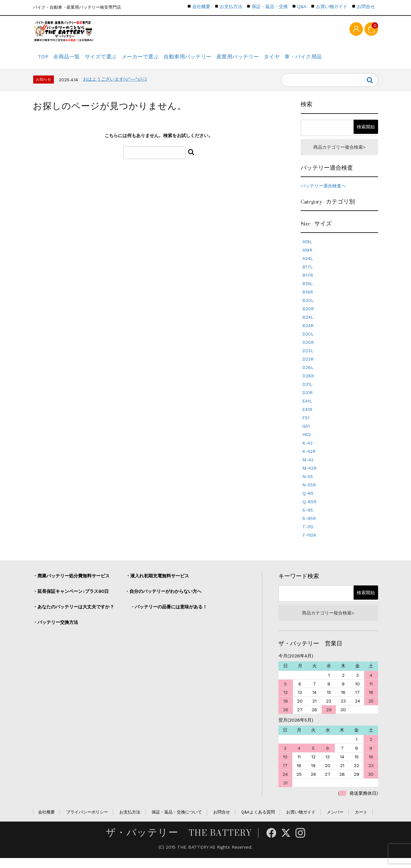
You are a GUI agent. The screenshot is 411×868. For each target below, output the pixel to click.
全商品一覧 (75, 60)
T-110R (309, 543)
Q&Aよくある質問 (258, 822)
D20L (308, 342)
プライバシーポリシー (87, 822)
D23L (308, 359)
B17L (308, 275)
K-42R (309, 459)
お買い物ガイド (332, 6)
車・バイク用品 (346, 60)
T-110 (308, 535)
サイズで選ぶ (115, 60)
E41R (307, 417)
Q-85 (308, 501)
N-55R (309, 493)
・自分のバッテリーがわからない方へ (163, 599)
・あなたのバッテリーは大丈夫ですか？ (74, 615)
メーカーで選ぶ (160, 60)
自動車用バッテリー (213, 60)
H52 (306, 443)
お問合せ (366, 6)
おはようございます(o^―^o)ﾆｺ (115, 85)
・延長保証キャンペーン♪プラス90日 (71, 599)
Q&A (302, 6)
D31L (307, 392)
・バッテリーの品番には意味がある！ (169, 615)
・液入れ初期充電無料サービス (157, 584)
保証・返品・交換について (177, 822)
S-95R (309, 526)
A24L (308, 266)
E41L (307, 409)
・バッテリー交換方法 (55, 630)
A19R (307, 258)
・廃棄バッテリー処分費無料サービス (71, 584)
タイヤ (309, 60)
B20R (308, 317)
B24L (308, 325)
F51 (306, 426)
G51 (306, 434)
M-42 (308, 468)
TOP (45, 60)
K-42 (307, 451)
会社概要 (201, 6)
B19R (308, 300)
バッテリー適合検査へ (323, 194)
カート (361, 822)
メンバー (335, 822)
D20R (308, 350)
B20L (308, 308)
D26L (308, 375)
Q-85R (309, 510)
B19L (308, 292)
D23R (308, 367)
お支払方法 (231, 6)
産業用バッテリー (268, 60)
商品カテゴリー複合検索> (339, 154)
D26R (308, 384)
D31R (307, 401)
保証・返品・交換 (270, 6)
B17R (308, 283)
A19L (307, 250)
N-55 (308, 484)
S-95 (308, 518)
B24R (308, 334)
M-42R (309, 476)
